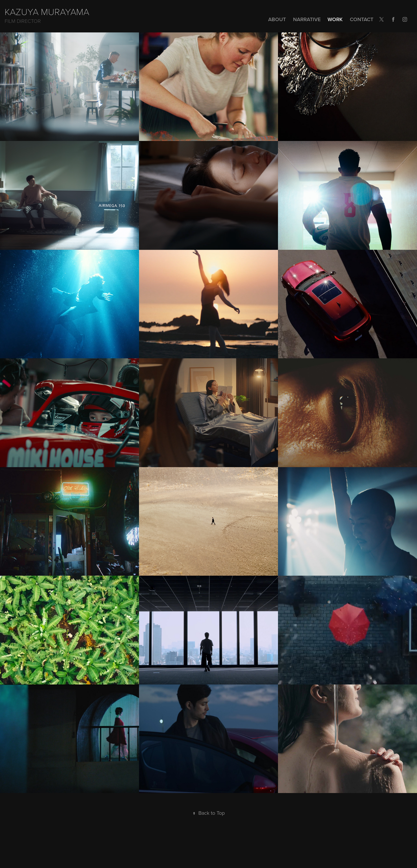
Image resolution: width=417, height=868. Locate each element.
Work (335, 19)
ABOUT (277, 19)
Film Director (23, 21)
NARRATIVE (307, 19)
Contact (362, 19)
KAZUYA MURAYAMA (47, 11)
